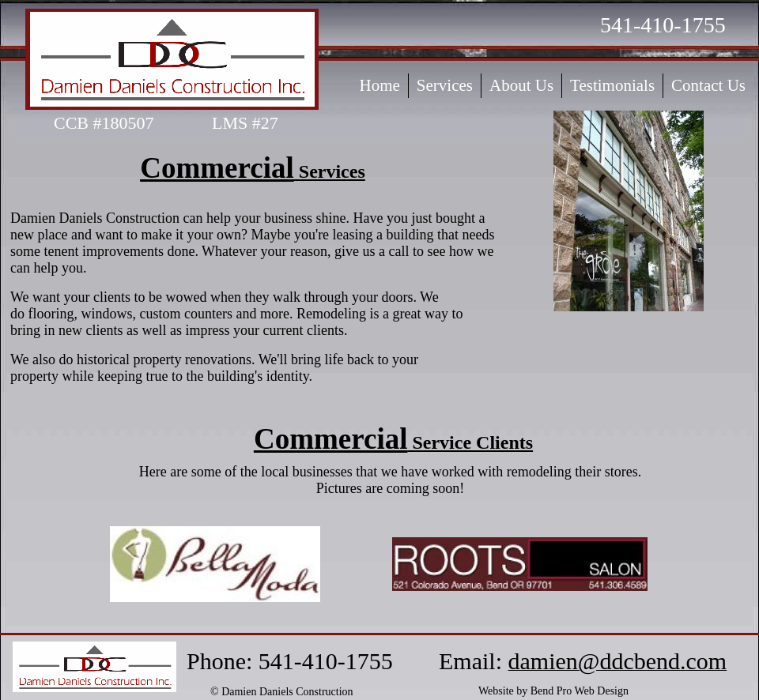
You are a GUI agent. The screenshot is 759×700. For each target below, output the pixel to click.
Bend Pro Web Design (580, 691)
